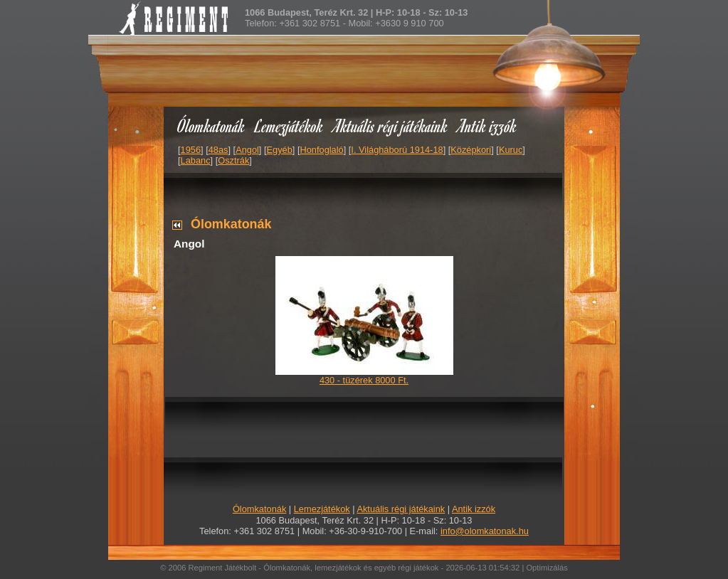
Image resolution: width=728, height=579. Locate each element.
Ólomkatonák (211, 126)
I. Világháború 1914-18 (397, 150)
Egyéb (280, 150)
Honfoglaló (322, 150)
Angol (247, 150)
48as (218, 150)
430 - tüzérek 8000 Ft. (364, 380)
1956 (191, 150)
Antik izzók (487, 126)
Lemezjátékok (289, 126)
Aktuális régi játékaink (391, 126)
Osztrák (233, 160)
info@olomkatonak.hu (485, 531)
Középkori (471, 150)
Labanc (196, 160)
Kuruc (511, 150)
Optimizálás (547, 568)
